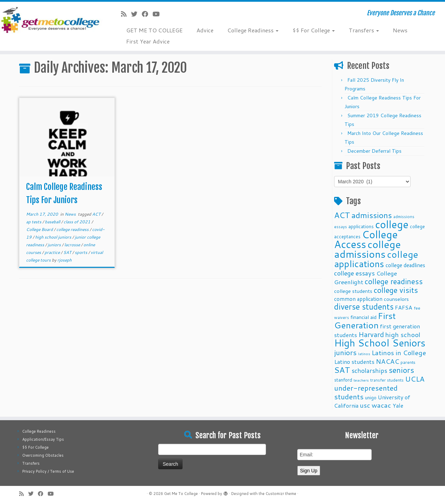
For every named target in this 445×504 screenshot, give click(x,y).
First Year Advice (148, 41)
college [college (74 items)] (392, 224)
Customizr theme (281, 494)
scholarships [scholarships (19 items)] (369, 371)
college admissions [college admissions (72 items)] (367, 249)
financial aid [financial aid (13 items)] (363, 317)
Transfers (364, 30)
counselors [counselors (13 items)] (396, 299)
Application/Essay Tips (43, 439)
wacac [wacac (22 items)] (381, 405)
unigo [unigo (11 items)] (371, 397)
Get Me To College (181, 494)
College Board (40, 229)
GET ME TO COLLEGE (154, 30)
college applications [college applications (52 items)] (376, 259)
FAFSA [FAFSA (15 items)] (404, 307)
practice (53, 252)
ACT (97, 214)
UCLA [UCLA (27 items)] (415, 379)
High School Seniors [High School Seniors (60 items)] (380, 343)
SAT (68, 252)
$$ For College (314, 30)
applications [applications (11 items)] (361, 226)
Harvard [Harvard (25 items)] (371, 334)
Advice (205, 30)
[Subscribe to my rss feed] (126, 14)
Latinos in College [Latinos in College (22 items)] (399, 353)
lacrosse (73, 245)
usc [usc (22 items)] (365, 405)
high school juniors (54, 237)
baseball (53, 222)
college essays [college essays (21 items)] (354, 273)
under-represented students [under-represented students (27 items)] (366, 392)
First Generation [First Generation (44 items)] (365, 320)
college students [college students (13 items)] (353, 291)
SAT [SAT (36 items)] (342, 370)
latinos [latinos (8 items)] (364, 354)
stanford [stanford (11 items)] (343, 380)
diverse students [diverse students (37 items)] (364, 307)
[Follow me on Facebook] (147, 14)
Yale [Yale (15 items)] (398, 406)
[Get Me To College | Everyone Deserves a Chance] (51, 20)
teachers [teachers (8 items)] (361, 380)
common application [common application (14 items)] (358, 299)
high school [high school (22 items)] (403, 334)
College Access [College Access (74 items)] (366, 239)
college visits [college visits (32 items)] (396, 290)
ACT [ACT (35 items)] (342, 215)
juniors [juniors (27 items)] (345, 352)
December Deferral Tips (374, 151)
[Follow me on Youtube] (158, 14)
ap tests (34, 222)
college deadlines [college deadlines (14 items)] (405, 265)
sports (82, 252)
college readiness (73, 229)
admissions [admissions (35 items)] (372, 215)
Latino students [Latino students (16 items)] (354, 362)
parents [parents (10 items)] (408, 362)
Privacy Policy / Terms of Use (48, 471)
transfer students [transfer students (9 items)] (387, 380)
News (400, 30)
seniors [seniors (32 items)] (401, 370)
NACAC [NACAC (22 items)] (387, 361)
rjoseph (64, 260)
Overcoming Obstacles (43, 455)
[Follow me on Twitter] (136, 14)
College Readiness (253, 30)
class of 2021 (78, 222)
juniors (55, 245)
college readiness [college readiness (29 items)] (394, 281)
